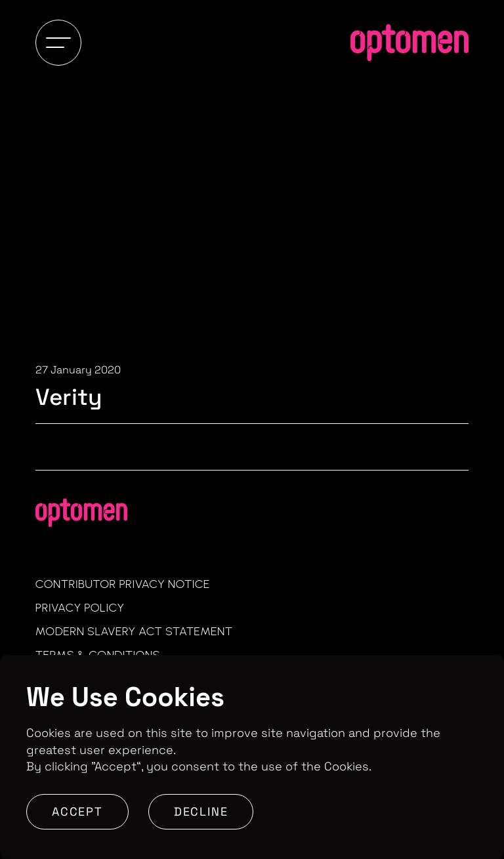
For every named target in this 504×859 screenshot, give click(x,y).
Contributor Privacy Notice (123, 584)
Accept (77, 811)
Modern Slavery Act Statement (134, 631)
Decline (201, 811)
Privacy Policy (80, 608)
